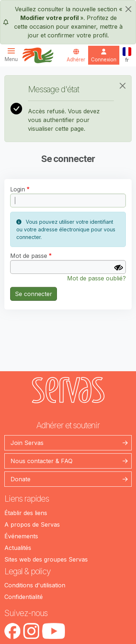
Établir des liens (26, 513)
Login (18, 189)
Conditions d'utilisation (35, 585)
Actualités (18, 548)
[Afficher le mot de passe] (119, 268)
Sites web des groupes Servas (46, 559)
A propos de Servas (32, 524)
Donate (20, 479)
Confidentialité (24, 597)
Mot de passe (29, 256)
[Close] (123, 86)
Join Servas (27, 443)
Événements (21, 536)
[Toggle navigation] (13, 55)
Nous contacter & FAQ (42, 461)
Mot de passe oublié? (96, 278)
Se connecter (34, 294)
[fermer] (128, 9)
